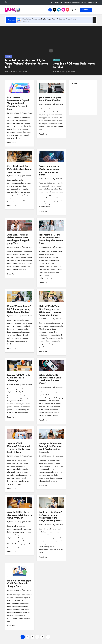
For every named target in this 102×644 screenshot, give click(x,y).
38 (42, 637)
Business (9, 56)
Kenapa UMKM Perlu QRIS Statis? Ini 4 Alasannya (19, 378)
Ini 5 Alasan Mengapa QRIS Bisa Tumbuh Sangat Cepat (19, 584)
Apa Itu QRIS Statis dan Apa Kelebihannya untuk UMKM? (20, 515)
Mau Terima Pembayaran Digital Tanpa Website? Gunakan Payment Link (49, 19)
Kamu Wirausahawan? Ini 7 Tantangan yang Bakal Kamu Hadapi (19, 309)
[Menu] (96, 10)
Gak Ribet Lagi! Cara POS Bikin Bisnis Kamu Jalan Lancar (19, 169)
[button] (86, 10)
